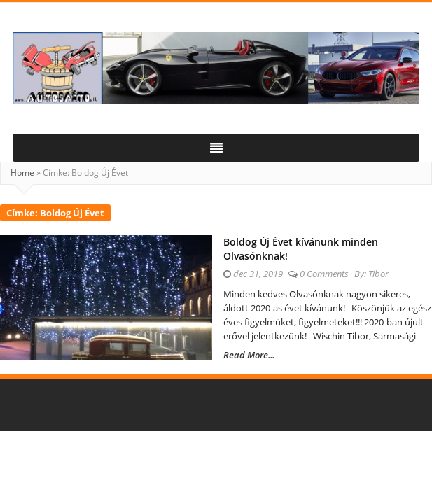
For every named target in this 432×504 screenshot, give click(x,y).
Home (22, 173)
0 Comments (324, 274)
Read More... (249, 355)
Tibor (378, 274)
